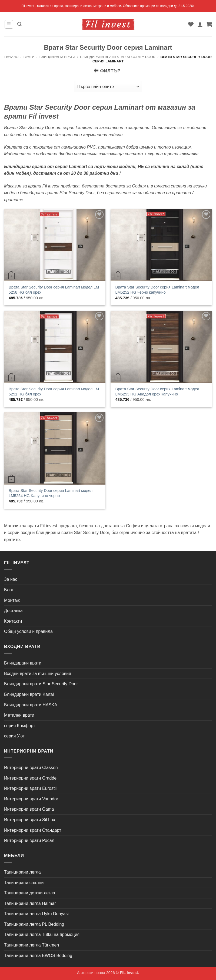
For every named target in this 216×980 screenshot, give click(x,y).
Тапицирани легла (22, 872)
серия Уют (14, 736)
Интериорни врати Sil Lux (30, 820)
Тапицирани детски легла (30, 893)
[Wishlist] (191, 24)
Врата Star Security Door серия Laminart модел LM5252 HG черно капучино (157, 290)
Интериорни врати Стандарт (33, 830)
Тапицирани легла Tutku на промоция (42, 934)
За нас (11, 579)
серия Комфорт (20, 726)
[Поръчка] (108, 86)
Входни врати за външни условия (38, 674)
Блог (9, 590)
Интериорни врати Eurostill (31, 788)
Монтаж (12, 600)
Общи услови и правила (28, 631)
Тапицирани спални (24, 883)
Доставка (13, 611)
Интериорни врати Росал (29, 840)
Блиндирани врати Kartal (29, 694)
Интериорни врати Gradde (30, 778)
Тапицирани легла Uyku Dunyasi (36, 914)
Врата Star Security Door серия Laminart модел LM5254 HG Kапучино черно (51, 493)
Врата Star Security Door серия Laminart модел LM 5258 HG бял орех (54, 290)
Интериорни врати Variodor (31, 799)
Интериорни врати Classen (31, 768)
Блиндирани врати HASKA (31, 705)
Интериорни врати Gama (29, 809)
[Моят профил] (200, 24)
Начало (11, 57)
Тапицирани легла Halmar (30, 903)
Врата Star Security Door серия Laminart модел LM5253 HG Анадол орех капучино (157, 392)
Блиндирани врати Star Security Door (118, 57)
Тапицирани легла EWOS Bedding (38, 956)
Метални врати (19, 715)
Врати (29, 57)
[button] (9, 24)
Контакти (13, 621)
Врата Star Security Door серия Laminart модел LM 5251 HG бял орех (54, 392)
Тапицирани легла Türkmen (31, 945)
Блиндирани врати (57, 57)
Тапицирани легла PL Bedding (34, 924)
